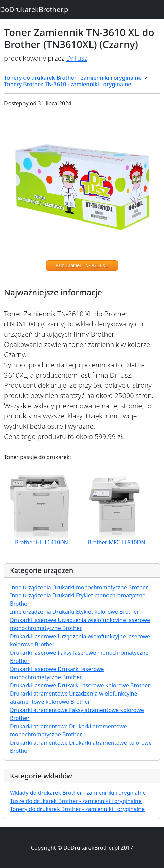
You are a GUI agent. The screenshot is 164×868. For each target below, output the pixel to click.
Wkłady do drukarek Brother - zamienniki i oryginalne (78, 793)
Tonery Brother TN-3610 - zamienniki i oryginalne (68, 84)
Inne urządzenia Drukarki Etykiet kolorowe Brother (75, 612)
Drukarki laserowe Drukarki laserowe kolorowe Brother (80, 685)
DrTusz (77, 58)
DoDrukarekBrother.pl (35, 9)
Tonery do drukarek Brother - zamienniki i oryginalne (73, 78)
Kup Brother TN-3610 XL (82, 265)
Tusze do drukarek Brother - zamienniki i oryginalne (76, 801)
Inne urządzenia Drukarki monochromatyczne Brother (79, 587)
